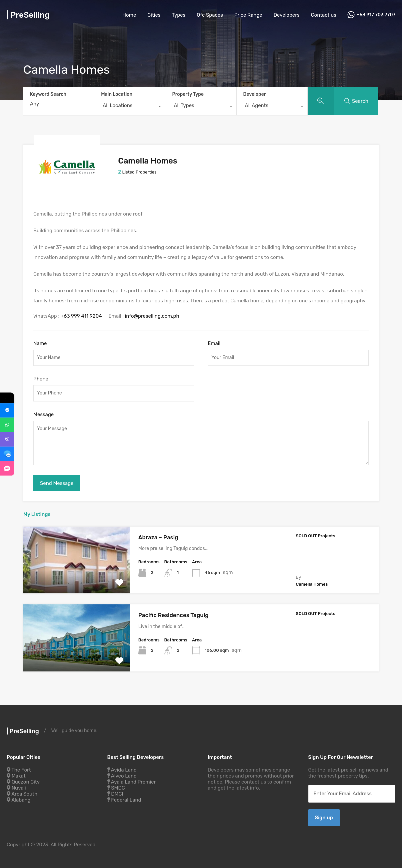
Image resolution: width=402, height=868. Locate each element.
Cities (154, 15)
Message (43, 412)
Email (214, 341)
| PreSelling (28, 15)
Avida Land (124, 768)
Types (179, 15)
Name (40, 341)
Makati (19, 774)
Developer (255, 94)
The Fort (21, 768)
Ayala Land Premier (133, 780)
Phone (41, 377)
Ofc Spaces (210, 15)
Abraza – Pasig (158, 535)
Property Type (188, 94)
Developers (287, 15)
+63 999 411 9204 (81, 314)
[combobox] (130, 107)
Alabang (21, 798)
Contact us (324, 15)
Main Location (117, 94)
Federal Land (126, 798)
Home (129, 15)
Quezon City (26, 780)
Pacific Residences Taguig (173, 613)
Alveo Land (124, 774)
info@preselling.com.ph (152, 314)
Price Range (248, 15)
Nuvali (19, 786)
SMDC (118, 786)
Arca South (24, 792)
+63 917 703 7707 (376, 15)
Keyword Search (48, 94)
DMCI (117, 792)
